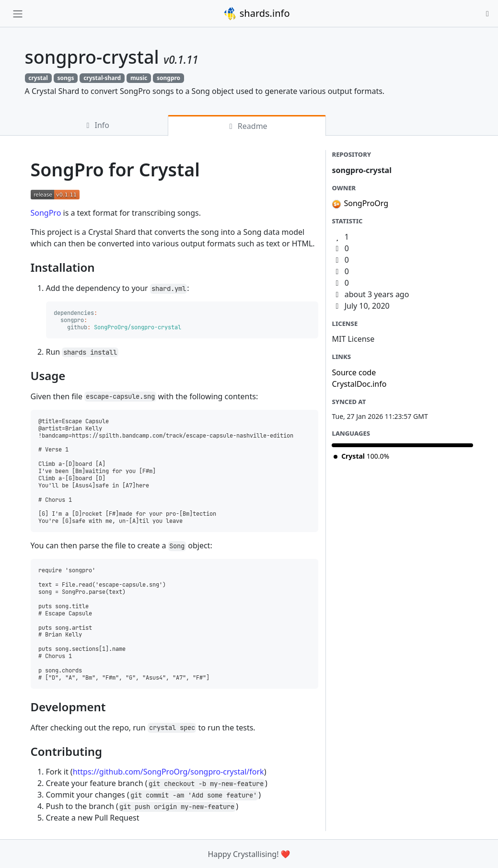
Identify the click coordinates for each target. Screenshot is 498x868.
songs (65, 78)
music (139, 78)
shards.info (256, 13)
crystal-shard (102, 78)
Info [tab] (96, 125)
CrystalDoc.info (359, 384)
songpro (168, 78)
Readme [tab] (247, 126)
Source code (354, 372)
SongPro (46, 213)
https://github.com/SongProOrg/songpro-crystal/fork (168, 772)
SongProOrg (366, 203)
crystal (38, 78)
